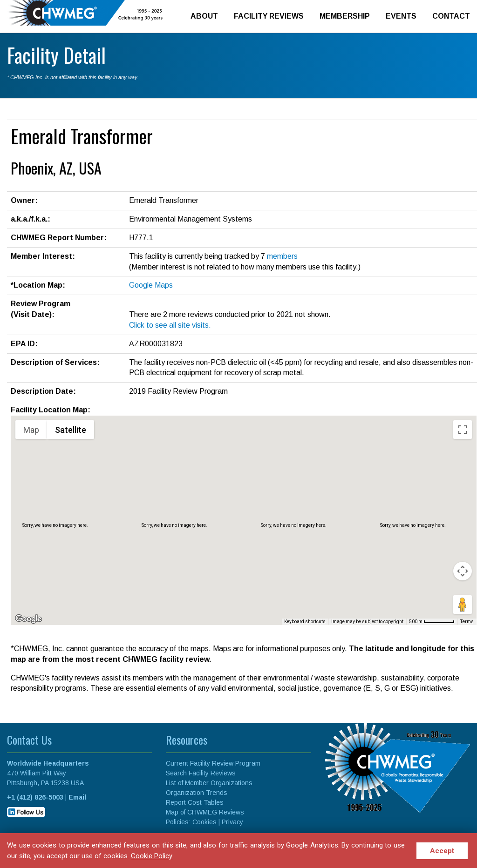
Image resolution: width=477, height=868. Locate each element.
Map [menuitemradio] (31, 430)
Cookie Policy (152, 856)
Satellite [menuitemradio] (71, 430)
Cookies (204, 822)
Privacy (232, 822)
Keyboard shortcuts (305, 622)
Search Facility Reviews (201, 773)
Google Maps (151, 285)
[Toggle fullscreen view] (463, 430)
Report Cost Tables (195, 802)
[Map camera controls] (463, 571)
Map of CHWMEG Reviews (205, 812)
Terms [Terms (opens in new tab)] (467, 622)
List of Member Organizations (209, 783)
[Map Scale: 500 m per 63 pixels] (432, 622)
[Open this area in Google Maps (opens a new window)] (28, 619)
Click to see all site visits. (170, 325)
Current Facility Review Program (213, 763)
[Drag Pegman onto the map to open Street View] (463, 605)
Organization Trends (197, 793)
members (282, 256)
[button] (244, 512)
